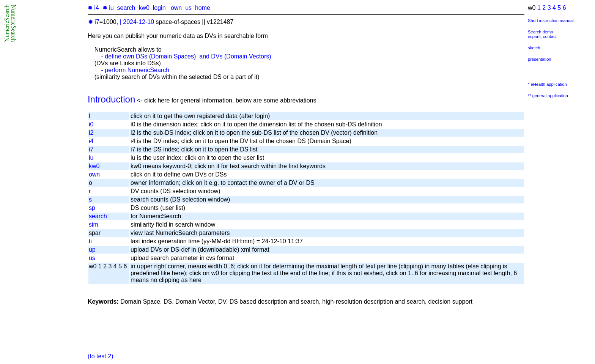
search (126, 8)
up (92, 250)
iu (91, 158)
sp (92, 208)
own (176, 8)
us (188, 8)
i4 (91, 141)
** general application (548, 96)
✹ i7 (94, 22)
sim (94, 225)
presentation (540, 59)
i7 (91, 149)
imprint (534, 36)
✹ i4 (93, 8)
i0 (91, 124)
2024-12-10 (139, 22)
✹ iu (108, 8)
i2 (91, 133)
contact (550, 36)
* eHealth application (547, 84)
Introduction (111, 99)
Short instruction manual (551, 20)
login (159, 8)
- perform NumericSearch (135, 70)
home (203, 8)
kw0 (144, 8)
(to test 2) (101, 356)
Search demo (541, 32)
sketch (534, 48)
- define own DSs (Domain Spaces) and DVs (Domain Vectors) (186, 56)
